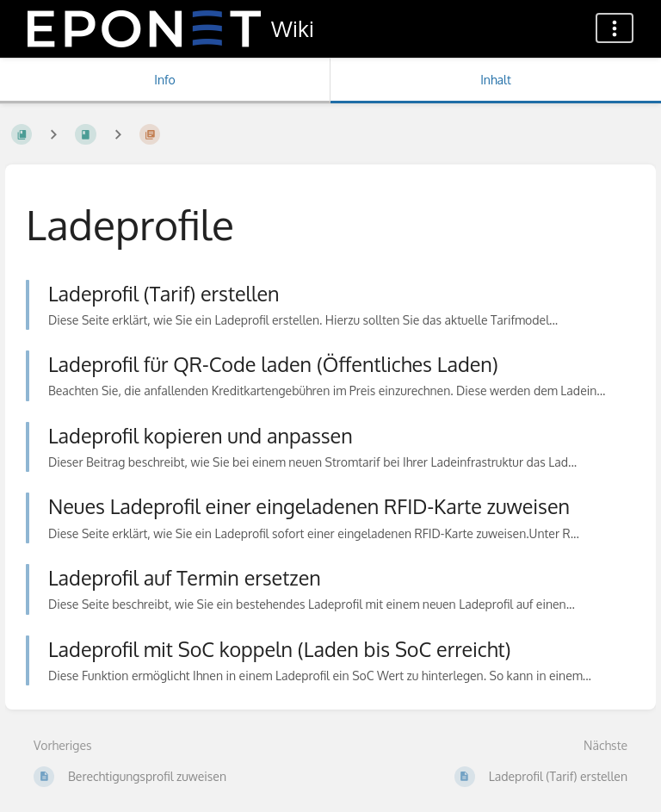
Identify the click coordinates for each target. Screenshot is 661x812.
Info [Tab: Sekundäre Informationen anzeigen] (165, 80)
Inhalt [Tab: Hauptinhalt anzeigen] (496, 80)
